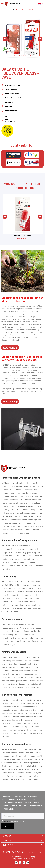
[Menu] (2, 3)
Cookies (30, 858)
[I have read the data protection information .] (2, 821)
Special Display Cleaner (23, 235)
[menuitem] (2, 3)
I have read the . (14, 821)
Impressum (18, 858)
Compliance (17, 856)
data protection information (17, 821)
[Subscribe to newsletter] (8, 826)
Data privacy (30, 856)
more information (22, 238)
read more (10, 348)
